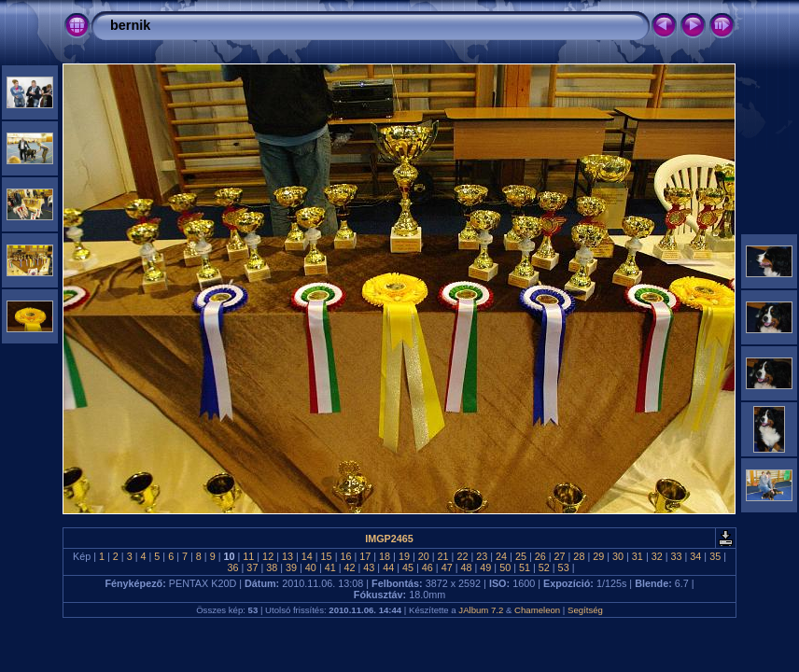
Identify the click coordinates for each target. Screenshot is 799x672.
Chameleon (537, 610)
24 (501, 556)
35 (715, 556)
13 (287, 556)
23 (482, 556)
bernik (130, 25)
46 (428, 567)
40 (311, 567)
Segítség (585, 610)
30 (618, 556)
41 (330, 567)
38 (272, 567)
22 (462, 556)
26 (540, 556)
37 (252, 567)
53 (564, 567)
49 (485, 567)
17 (365, 556)
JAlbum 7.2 (481, 610)
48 (466, 567)
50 (505, 567)
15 (327, 556)
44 (388, 567)
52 (544, 567)
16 (345, 556)
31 (638, 556)
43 (369, 567)
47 (447, 567)
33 (677, 556)
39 (291, 567)
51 (525, 567)
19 (404, 556)
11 (248, 556)
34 (695, 556)
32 (657, 556)
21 (443, 556)
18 (385, 556)
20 (424, 556)
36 (233, 567)
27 (560, 556)
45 (408, 567)
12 (268, 556)
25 (521, 556)
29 (598, 556)
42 (350, 567)
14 (307, 556)
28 (579, 556)
